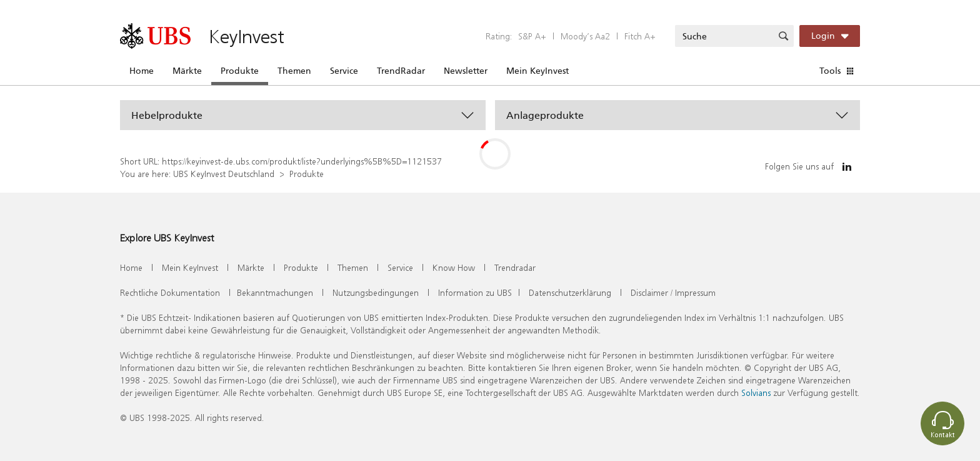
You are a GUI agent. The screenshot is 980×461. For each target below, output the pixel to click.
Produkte (240, 71)
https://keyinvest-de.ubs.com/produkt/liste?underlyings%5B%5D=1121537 (302, 161)
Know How (454, 267)
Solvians (756, 393)
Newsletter (466, 71)
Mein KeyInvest (537, 71)
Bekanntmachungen (275, 292)
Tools (830, 71)
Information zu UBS (475, 292)
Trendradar (515, 267)
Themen (294, 71)
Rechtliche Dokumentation (170, 292)
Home (142, 71)
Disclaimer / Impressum (673, 292)
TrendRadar (401, 71)
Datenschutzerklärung (570, 292)
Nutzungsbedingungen (376, 292)
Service (344, 71)
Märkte (187, 71)
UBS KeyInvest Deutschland (224, 174)
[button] (303, 115)
